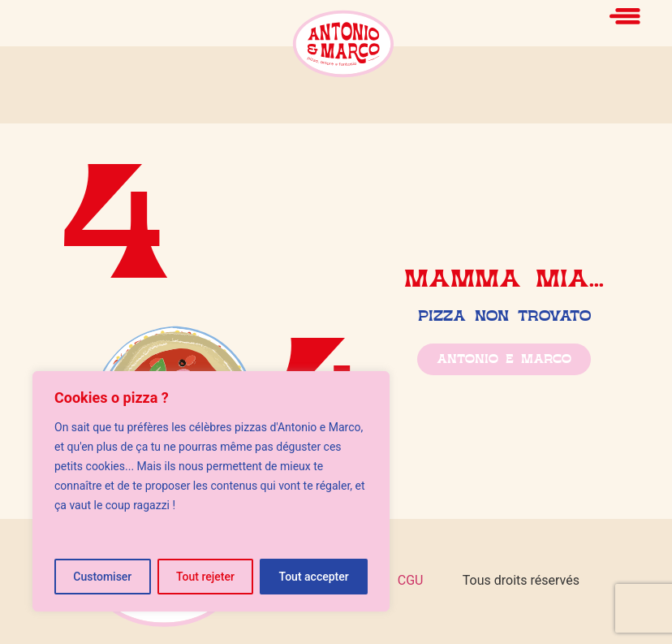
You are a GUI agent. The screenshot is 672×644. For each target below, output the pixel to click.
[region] (211, 491)
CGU (411, 580)
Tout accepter (314, 577)
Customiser (102, 577)
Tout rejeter (205, 577)
